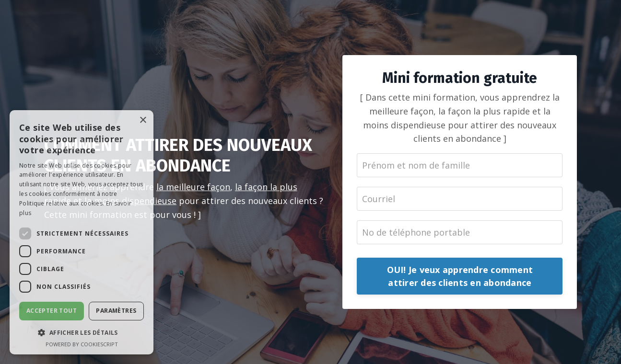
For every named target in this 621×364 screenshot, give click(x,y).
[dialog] (82, 232)
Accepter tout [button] (52, 311)
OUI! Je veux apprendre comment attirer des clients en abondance (460, 276)
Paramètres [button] (116, 311)
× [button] (143, 120)
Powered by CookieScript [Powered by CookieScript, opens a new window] (82, 344)
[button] (82, 332)
